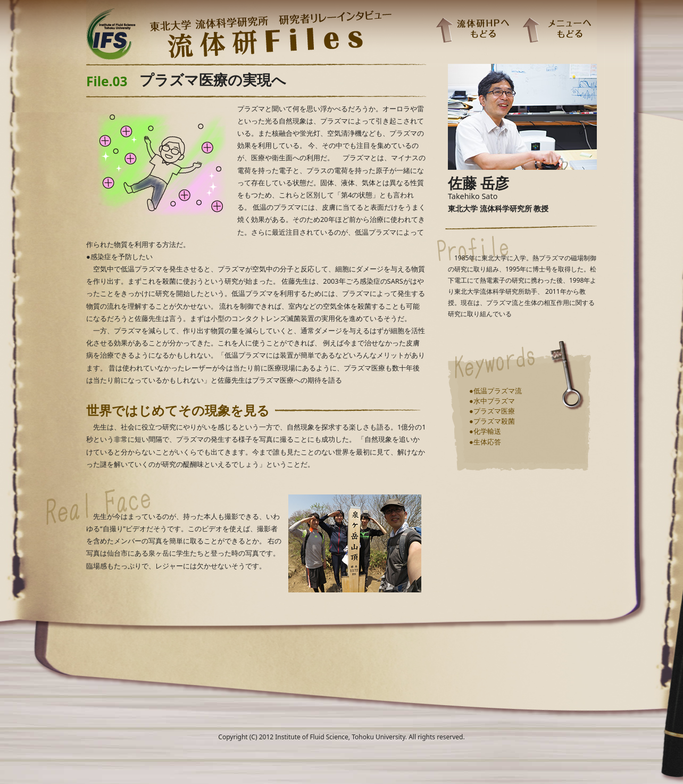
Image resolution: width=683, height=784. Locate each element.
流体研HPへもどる (472, 30)
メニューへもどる (557, 30)
